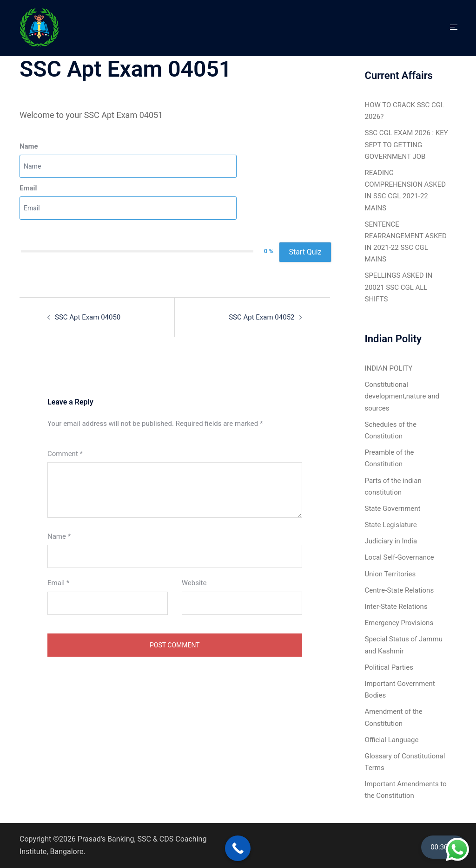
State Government (393, 509)
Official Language (392, 740)
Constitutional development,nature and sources (402, 396)
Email (28, 188)
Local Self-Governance (400, 557)
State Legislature (391, 525)
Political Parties (389, 667)
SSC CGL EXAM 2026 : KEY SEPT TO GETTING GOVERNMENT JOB (407, 144)
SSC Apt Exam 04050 (88, 317)
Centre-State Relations (400, 590)
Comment (65, 454)
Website (194, 583)
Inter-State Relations (396, 607)
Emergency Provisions (399, 623)
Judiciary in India (391, 541)
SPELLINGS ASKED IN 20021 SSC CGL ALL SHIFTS (399, 287)
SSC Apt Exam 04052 (261, 317)
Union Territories (390, 574)
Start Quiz (305, 252)
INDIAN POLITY (389, 368)
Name (29, 146)
